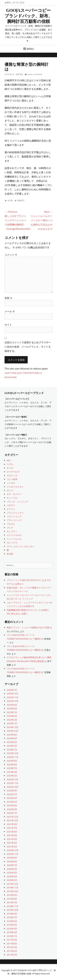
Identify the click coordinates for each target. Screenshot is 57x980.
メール (10, 311)
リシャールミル (14, 539)
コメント (11, 255)
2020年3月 (12, 876)
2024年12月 (12, 727)
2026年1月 (12, 690)
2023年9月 (12, 761)
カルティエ (12, 475)
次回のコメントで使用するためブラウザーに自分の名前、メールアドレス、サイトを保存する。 (28, 347)
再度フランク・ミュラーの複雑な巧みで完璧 (28, 627)
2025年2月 (12, 720)
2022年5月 (12, 802)
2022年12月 (12, 779)
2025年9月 (12, 705)
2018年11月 (12, 906)
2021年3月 (12, 843)
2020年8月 (12, 861)
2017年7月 (12, 947)
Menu (30, 49)
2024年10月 (12, 731)
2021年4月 (12, 839)
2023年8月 (12, 764)
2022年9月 (12, 791)
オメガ (10, 468)
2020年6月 (12, 869)
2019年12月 (12, 884)
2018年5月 (12, 925)
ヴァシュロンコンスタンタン (21, 546)
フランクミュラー (15, 513)
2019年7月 (12, 902)
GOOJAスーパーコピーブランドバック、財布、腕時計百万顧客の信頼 (28, 16)
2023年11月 (12, 757)
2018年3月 (12, 932)
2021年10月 (12, 820)
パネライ (11, 505)
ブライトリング (14, 516)
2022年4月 (12, 805)
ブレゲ (10, 528)
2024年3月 (12, 742)
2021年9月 (12, 824)
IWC (9, 460)
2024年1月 (12, 750)
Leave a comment (35, 74)
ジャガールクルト (15, 487)
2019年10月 (12, 891)
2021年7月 (12, 828)
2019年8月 (12, 899)
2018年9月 (12, 914)
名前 (9, 298)
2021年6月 (12, 832)
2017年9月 (12, 940)
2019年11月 (12, 888)
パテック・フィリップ (17, 502)
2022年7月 (12, 794)
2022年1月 (12, 813)
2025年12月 (12, 694)
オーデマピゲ (13, 472)
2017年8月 (12, 944)
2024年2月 (12, 746)
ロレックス (12, 543)
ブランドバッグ (14, 520)
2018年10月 (12, 910)
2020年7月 (12, 865)
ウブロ (10, 464)
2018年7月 (12, 917)
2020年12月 (12, 850)
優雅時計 (21, 200)
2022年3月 (12, 809)
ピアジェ (11, 509)
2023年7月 (12, 768)
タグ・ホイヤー (14, 494)
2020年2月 (12, 880)
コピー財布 (12, 479)
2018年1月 (12, 936)
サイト (8, 325)
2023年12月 (12, 753)
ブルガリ (11, 524)
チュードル (12, 498)
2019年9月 (12, 895)
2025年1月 (12, 723)
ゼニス (10, 490)
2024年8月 (12, 735)
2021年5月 (12, 835)
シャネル (11, 483)
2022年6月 (12, 798)
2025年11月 (12, 697)
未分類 (10, 200)
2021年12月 (12, 817)
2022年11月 (12, 783)
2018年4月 (12, 929)
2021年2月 (12, 847)
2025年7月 (12, 712)
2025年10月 (12, 701)
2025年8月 (12, 708)
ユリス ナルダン (14, 535)
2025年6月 (12, 716)
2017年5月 (12, 955)
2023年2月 (12, 776)
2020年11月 (12, 854)
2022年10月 (12, 787)
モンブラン (12, 531)
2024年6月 (12, 738)
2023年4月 (12, 772)
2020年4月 (12, 873)
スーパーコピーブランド (35, 970)
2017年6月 (12, 951)
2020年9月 (12, 858)
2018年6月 (12, 921)
